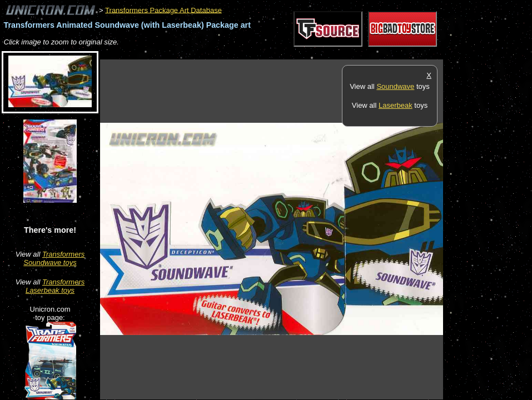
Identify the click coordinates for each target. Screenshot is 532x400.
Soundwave (395, 86)
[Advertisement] (302, 54)
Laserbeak (396, 105)
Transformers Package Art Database (163, 10)
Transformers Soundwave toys (54, 258)
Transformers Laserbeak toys (55, 286)
